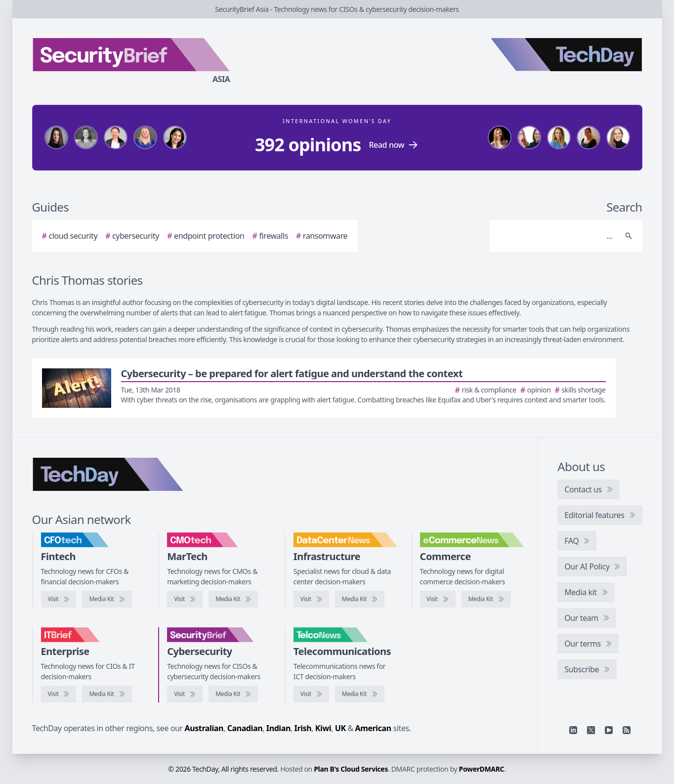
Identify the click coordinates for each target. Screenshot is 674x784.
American (373, 728)
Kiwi (323, 728)
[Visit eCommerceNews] (438, 599)
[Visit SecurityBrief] (185, 694)
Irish (303, 728)
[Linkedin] (573, 730)
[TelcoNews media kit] (360, 694)
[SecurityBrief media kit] (233, 694)
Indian (278, 728)
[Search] (556, 236)
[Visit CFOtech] (59, 599)
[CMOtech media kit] (233, 599)
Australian (204, 728)
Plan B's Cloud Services (351, 769)
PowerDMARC (482, 769)
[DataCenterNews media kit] (360, 599)
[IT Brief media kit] (107, 694)
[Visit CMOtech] (185, 599)
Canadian (245, 728)
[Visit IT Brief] (59, 694)
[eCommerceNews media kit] (486, 599)
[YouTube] (609, 730)
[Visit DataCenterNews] (311, 599)
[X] (591, 730)
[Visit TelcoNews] (311, 694)
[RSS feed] (627, 730)
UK (340, 728)
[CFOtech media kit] (107, 599)
